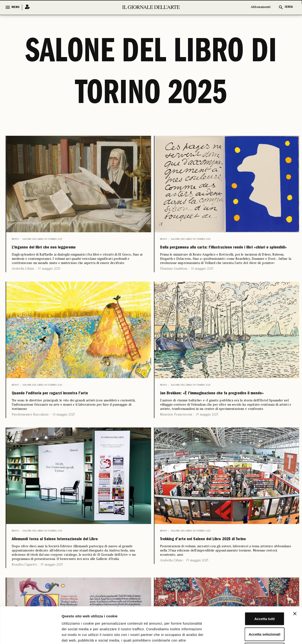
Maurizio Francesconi (176, 434)
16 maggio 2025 (202, 278)
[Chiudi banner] (295, 577)
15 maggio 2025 (207, 434)
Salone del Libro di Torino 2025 (42, 239)
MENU (16, 7)
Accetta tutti (251, 582)
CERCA (289, 7)
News (15, 239)
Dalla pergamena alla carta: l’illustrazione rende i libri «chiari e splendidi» (225, 253)
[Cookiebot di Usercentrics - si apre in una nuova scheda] (30, 635)
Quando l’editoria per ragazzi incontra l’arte (71, 405)
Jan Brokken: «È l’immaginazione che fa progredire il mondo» (214, 408)
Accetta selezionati (251, 598)
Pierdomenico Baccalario (30, 427)
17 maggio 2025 (49, 272)
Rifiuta (251, 613)
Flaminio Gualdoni (174, 278)
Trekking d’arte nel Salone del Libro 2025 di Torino (220, 564)
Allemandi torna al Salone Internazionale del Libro (72, 564)
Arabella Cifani (23, 272)
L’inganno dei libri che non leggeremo (62, 249)
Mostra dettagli (247, 635)
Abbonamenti (261, 7)
